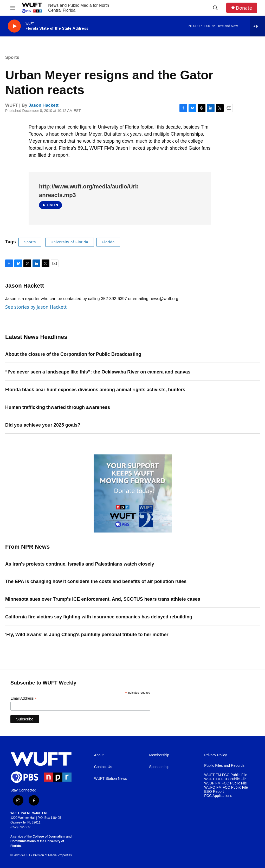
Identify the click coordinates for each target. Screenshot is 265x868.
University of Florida (70, 242)
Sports (12, 57)
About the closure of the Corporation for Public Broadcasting (73, 354)
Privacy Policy (215, 755)
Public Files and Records (224, 766)
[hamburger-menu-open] (13, 8)
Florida (108, 242)
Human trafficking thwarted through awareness (58, 407)
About (99, 755)
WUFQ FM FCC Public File (226, 787)
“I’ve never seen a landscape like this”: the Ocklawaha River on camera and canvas (98, 372)
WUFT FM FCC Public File (226, 775)
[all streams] (257, 26)
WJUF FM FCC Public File (225, 783)
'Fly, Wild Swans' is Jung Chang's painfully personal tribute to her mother (87, 635)
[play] (14, 26)
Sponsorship (159, 767)
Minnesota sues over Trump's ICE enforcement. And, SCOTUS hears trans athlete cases (103, 599)
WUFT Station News (111, 779)
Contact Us (103, 767)
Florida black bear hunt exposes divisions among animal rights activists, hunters (95, 390)
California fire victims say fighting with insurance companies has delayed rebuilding (99, 617)
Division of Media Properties (52, 855)
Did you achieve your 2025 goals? (43, 425)
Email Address (24, 698)
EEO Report (214, 792)
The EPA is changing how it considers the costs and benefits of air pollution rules (96, 581)
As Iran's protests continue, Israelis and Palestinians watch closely (80, 564)
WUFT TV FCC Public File (225, 779)
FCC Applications (218, 796)
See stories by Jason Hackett (36, 307)
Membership (159, 755)
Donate (244, 8)
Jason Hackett (44, 105)
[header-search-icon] (215, 8)
